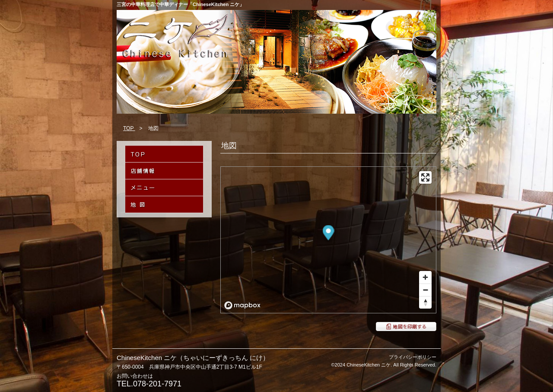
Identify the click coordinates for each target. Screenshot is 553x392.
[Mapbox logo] (242, 305)
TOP (129, 128)
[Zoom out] (425, 290)
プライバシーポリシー (413, 357)
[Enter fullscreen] (425, 177)
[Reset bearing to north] (425, 302)
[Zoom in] (425, 277)
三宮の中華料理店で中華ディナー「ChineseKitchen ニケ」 (180, 4)
